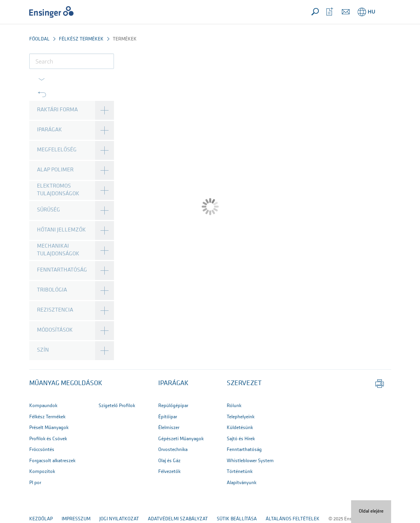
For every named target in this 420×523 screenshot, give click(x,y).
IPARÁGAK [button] (173, 383)
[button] (384, 12)
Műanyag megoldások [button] (66, 383)
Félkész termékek (81, 39)
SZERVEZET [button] (244, 383)
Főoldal (39, 39)
